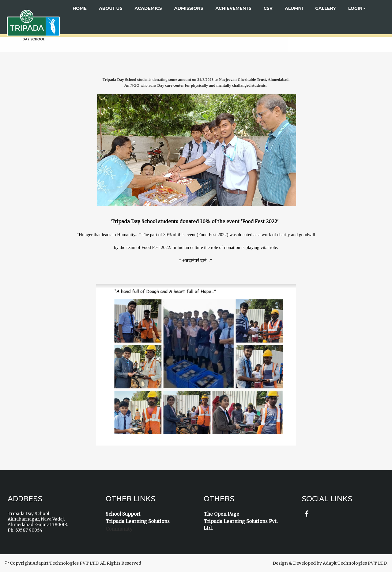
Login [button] (357, 8)
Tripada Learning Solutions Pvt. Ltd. (241, 525)
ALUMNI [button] (294, 8)
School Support (123, 514)
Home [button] (80, 8)
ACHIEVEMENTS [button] (234, 8)
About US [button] (111, 8)
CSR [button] (268, 8)
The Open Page (221, 514)
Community (119, 529)
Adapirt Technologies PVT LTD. (66, 563)
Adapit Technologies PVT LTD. (355, 563)
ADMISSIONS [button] (189, 8)
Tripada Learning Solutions (138, 521)
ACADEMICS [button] (148, 8)
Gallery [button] (325, 8)
